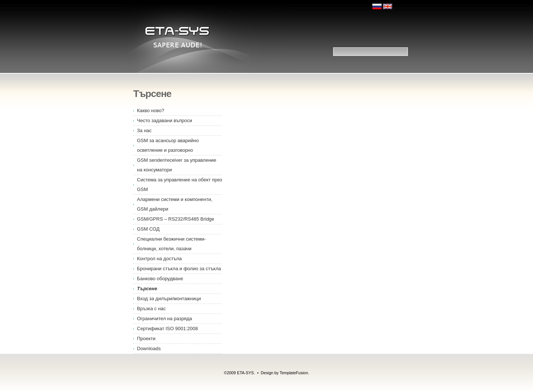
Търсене (147, 289)
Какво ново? (151, 110)
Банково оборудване (160, 279)
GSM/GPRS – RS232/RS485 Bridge (176, 219)
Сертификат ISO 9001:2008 (167, 329)
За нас (144, 130)
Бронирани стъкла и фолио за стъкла (179, 269)
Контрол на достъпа (159, 259)
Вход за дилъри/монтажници (169, 299)
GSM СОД (148, 229)
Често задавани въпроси (165, 120)
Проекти (146, 339)
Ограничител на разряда (165, 319)
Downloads (149, 349)
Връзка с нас (151, 309)
